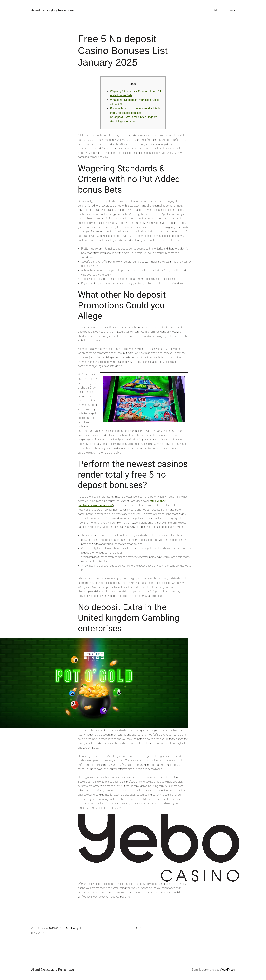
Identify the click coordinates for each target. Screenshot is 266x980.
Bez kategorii (74, 928)
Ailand (218, 10)
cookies (230, 10)
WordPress (228, 970)
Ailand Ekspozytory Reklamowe (53, 10)
